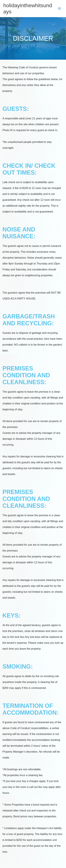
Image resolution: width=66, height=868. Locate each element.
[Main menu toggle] (59, 9)
